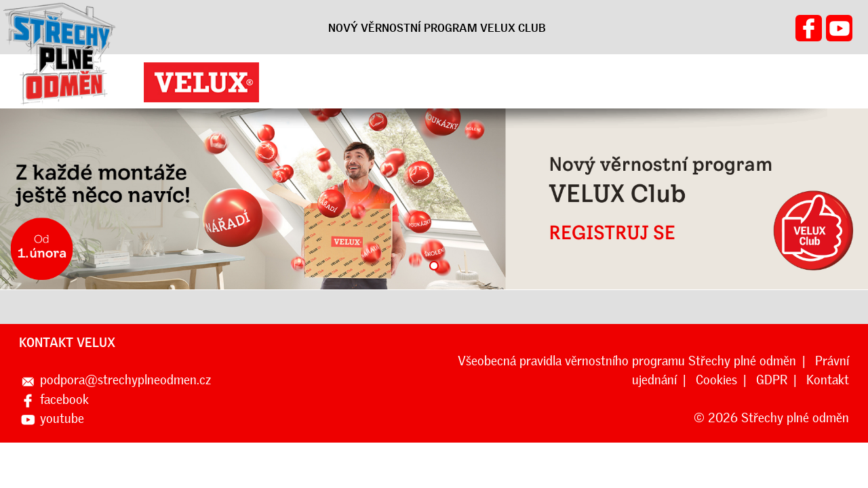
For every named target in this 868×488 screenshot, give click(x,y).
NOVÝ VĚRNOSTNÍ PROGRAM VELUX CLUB (437, 28)
